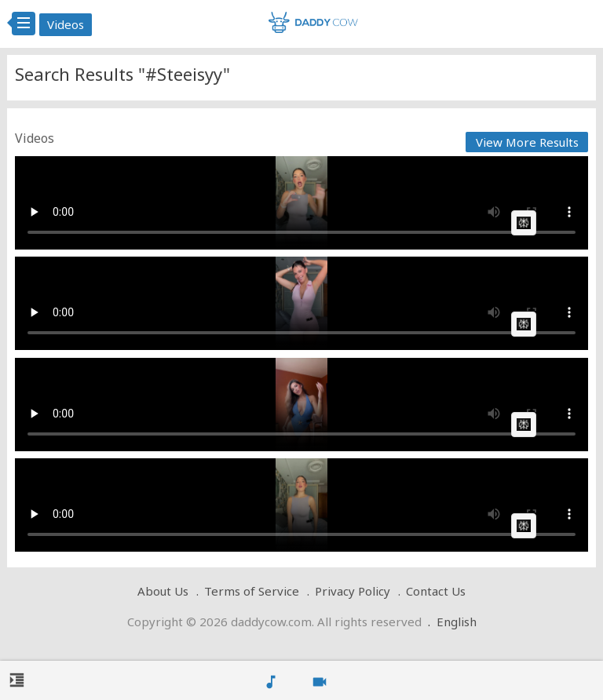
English (457, 622)
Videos (66, 24)
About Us (163, 591)
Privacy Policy (353, 591)
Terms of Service (252, 591)
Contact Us (436, 591)
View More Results (527, 142)
